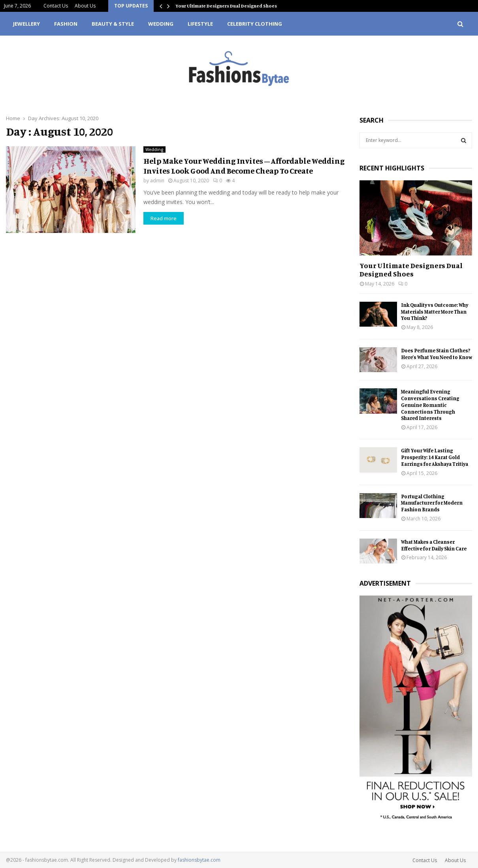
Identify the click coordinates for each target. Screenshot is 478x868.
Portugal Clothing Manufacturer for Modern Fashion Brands (432, 503)
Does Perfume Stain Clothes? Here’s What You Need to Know (437, 354)
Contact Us (56, 6)
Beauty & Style (113, 24)
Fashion (66, 24)
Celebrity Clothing (255, 24)
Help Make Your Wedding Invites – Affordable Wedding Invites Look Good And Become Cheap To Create (244, 166)
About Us (85, 6)
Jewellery (26, 24)
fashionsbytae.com (199, 860)
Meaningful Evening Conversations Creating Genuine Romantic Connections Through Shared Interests (430, 405)
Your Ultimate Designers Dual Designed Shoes (226, 6)
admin (157, 181)
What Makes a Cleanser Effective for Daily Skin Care (434, 545)
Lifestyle (200, 24)
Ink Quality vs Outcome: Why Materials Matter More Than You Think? (435, 312)
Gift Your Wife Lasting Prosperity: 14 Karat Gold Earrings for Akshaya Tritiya (435, 457)
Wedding (161, 24)
